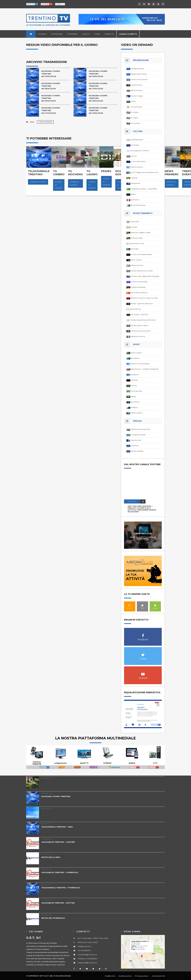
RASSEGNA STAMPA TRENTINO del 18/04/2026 (51, 86)
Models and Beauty (138, 287)
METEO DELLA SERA (51, 857)
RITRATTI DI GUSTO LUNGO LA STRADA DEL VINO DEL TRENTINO (145, 298)
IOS (142, 605)
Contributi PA (158, 976)
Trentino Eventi (136, 85)
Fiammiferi (135, 249)
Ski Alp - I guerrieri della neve (142, 304)
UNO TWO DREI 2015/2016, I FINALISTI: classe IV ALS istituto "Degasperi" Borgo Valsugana (142, 509)
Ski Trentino (135, 402)
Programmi (72, 34)
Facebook (143, 634)
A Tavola (134, 227)
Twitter (143, 654)
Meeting (134, 178)
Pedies (133, 101)
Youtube (143, 673)
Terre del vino (136, 309)
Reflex (133, 194)
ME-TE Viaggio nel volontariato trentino (145, 172)
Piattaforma (57, 34)
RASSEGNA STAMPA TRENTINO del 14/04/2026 (51, 110)
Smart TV (130, 605)
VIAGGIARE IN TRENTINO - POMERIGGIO (61, 872)
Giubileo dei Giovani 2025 (140, 429)
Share (97, 34)
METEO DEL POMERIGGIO (54, 918)
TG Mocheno (135, 123)
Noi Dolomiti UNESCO (139, 293)
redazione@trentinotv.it (87, 963)
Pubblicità (109, 34)
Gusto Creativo (136, 260)
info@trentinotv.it (84, 946)
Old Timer (134, 380)
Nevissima (134, 375)
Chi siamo (42, 34)
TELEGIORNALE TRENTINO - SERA (58, 827)
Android (155, 605)
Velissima (134, 407)
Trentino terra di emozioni (140, 331)
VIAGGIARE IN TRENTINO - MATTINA (59, 903)
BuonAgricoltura (137, 140)
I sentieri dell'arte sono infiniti (142, 271)
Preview (134, 386)
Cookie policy (125, 976)
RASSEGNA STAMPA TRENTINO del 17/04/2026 (98, 86)
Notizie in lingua (137, 96)
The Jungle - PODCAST (139, 314)
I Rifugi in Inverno (137, 265)
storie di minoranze (138, 205)
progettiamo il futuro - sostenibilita (144, 189)
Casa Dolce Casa (137, 243)
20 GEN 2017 (132, 501)
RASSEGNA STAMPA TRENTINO (56, 796)
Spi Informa (135, 200)
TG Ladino (134, 118)
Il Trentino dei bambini (139, 282)
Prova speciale (136, 391)
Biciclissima (135, 358)
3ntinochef (135, 222)
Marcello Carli (136, 440)
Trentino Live (143, 534)
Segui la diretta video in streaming (143, 538)
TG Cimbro (135, 112)
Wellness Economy (138, 336)
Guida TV (86, 34)
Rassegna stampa (137, 69)
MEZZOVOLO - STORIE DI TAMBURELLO (145, 369)
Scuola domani (136, 107)
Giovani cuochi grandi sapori (141, 254)
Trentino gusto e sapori (139, 325)
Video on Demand (45, 122)
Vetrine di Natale (137, 451)
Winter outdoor (137, 413)
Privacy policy (142, 976)
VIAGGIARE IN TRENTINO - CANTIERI (59, 842)
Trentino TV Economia (139, 79)
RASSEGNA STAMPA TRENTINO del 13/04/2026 (98, 110)
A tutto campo (136, 353)
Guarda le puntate (38, 182)
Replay (133, 396)
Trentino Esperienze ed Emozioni (143, 320)
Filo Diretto (135, 145)
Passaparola (135, 183)
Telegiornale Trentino (139, 74)
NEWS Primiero (136, 90)
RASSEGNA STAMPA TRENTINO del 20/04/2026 (51, 74)
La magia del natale (138, 435)
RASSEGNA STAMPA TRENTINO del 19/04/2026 (98, 74)
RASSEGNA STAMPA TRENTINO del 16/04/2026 (51, 98)
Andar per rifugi (136, 238)
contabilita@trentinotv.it (87, 955)
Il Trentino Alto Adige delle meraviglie (145, 276)
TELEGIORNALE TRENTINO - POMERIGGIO (62, 888)
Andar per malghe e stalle (140, 232)
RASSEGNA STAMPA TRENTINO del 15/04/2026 (98, 98)
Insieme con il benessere (140, 364)
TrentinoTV (135, 446)
